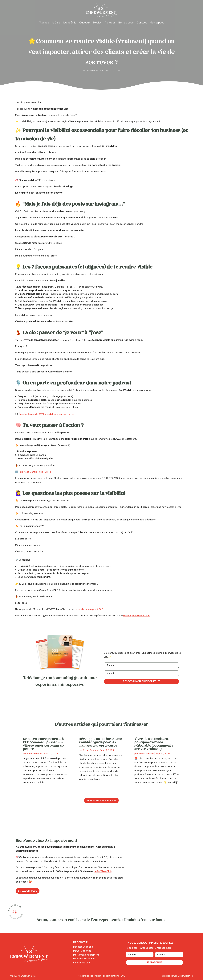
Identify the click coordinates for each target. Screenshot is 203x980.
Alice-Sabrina (95, 71)
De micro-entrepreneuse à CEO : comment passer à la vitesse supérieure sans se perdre (43, 744)
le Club (56, 23)
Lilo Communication (183, 976)
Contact (142, 23)
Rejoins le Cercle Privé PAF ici (35, 472)
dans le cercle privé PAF (90, 609)
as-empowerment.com (136, 616)
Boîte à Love (126, 23)
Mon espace (157, 23)
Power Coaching (82, 951)
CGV (123, 976)
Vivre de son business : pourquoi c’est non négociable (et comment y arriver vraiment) (154, 744)
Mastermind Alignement (86, 955)
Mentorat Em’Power (84, 959)
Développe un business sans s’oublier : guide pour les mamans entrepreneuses (100, 742)
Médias (97, 23)
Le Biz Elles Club (82, 963)
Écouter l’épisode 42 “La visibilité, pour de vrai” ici (47, 414)
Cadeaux (85, 23)
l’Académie (70, 23)
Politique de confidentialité (107, 976)
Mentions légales (85, 976)
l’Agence (44, 23)
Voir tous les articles (101, 800)
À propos (110, 23)
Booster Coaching (83, 947)
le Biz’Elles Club (103, 871)
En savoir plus (28, 891)
